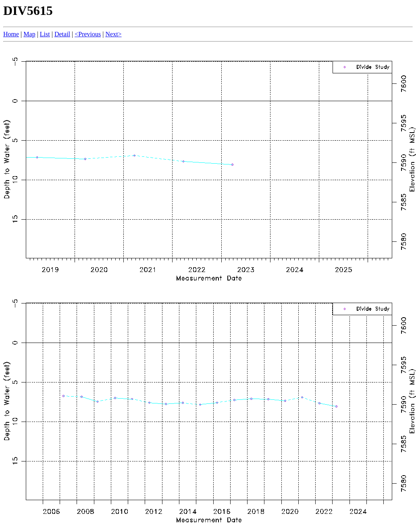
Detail (62, 34)
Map (29, 34)
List (45, 34)
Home (11, 34)
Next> (113, 34)
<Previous (88, 34)
